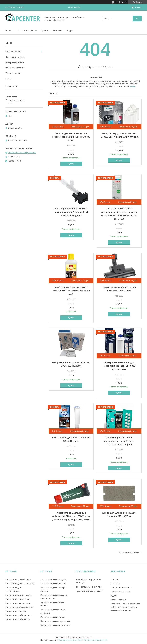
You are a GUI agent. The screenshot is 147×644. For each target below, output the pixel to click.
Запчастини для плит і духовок (55, 625)
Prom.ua (88, 637)
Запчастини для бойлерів (18, 619)
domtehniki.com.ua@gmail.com (22, 152)
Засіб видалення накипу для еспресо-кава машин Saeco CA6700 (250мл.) (71, 137)
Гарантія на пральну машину (89, 591)
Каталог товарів (26, 30)
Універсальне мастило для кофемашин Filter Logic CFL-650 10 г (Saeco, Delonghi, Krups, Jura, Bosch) (71, 516)
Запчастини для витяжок (52, 617)
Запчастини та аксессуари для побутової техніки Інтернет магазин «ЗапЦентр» (125, 607)
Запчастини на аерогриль (18, 603)
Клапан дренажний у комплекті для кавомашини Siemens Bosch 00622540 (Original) (71, 212)
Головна (9, 30)
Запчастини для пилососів (53, 583)
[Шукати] (137, 18)
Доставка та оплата (15, 57)
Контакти (58, 30)
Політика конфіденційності (96, 640)
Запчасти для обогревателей (19, 607)
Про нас (45, 30)
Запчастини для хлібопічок (18, 579)
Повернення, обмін (15, 62)
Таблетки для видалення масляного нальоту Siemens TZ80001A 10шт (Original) (119, 441)
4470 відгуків (121, 2)
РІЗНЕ (133, 86)
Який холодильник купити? (88, 587)
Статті (8, 78)
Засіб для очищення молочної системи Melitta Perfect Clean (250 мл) (71, 291)
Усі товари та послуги (129, 552)
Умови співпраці (13, 73)
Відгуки (70, 30)
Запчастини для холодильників (55, 621)
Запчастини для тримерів (18, 599)
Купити (71, 164)
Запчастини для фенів (16, 611)
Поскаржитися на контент (70, 640)
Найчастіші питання (15, 68)
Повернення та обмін (121, 588)
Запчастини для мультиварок (20, 583)
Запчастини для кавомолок (19, 595)
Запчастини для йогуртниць (19, 615)
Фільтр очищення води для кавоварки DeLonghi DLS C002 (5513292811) (119, 366)
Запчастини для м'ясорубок (54, 579)
